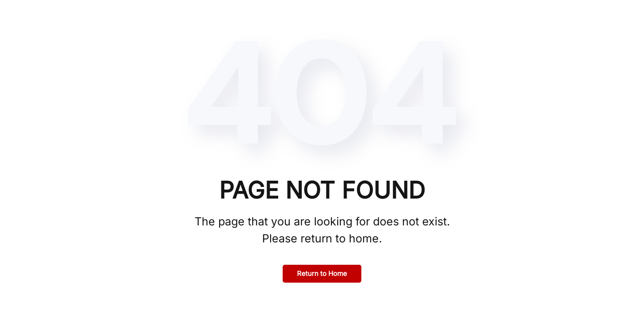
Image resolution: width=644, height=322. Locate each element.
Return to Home (322, 273)
